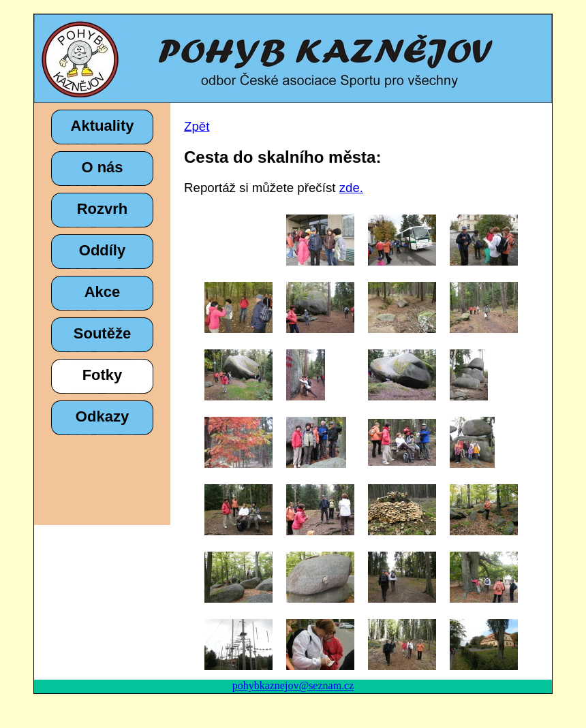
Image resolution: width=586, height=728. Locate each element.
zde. (351, 188)
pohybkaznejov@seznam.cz (293, 685)
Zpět (197, 126)
